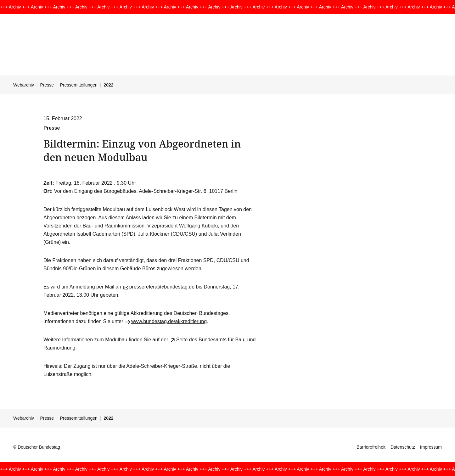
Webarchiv (24, 85)
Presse (47, 85)
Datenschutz (403, 447)
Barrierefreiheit (371, 447)
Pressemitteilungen (79, 85)
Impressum (431, 447)
